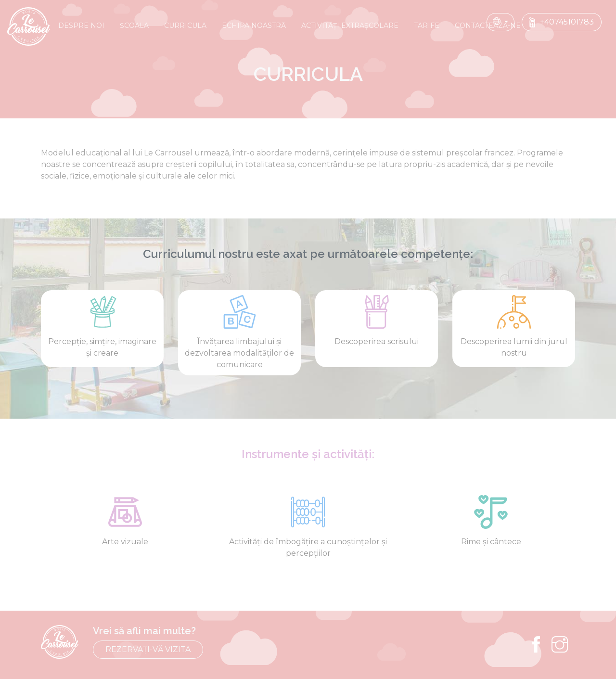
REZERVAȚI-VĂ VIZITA (148, 649)
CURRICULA (185, 26)
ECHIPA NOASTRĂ (254, 26)
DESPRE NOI (81, 26)
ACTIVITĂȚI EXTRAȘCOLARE (350, 26)
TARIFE (427, 26)
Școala (134, 26)
